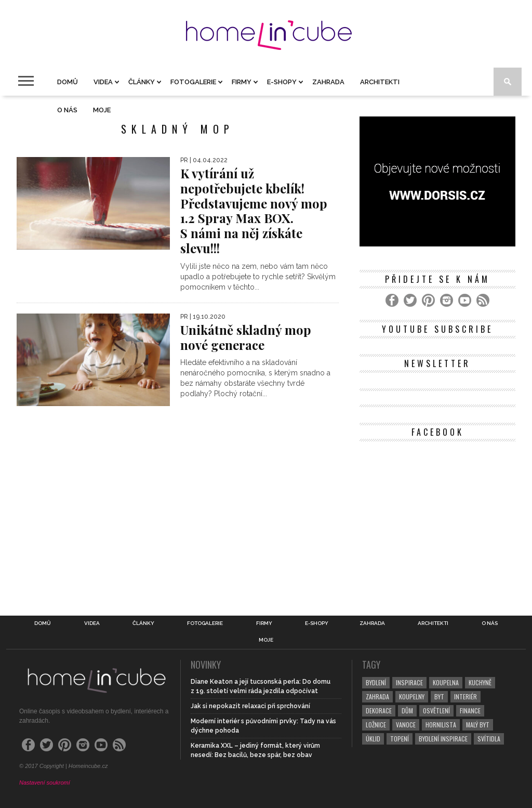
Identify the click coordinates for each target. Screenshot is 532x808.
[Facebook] (392, 300)
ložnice (376, 725)
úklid (373, 739)
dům (407, 711)
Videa (103, 82)
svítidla (489, 739)
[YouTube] (465, 300)
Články (142, 82)
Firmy (242, 82)
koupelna (446, 682)
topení (400, 739)
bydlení (376, 682)
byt (439, 696)
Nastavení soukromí (45, 783)
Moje (102, 110)
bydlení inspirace (443, 739)
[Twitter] (410, 300)
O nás (67, 110)
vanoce (406, 725)
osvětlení (436, 711)
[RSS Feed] (483, 300)
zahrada (377, 696)
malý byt (478, 725)
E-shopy (282, 82)
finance (470, 711)
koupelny (412, 696)
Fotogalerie (193, 82)
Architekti (380, 82)
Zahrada (328, 82)
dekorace (379, 711)
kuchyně (480, 682)
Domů (68, 82)
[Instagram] (447, 300)
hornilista (441, 725)
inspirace (409, 682)
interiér (465, 696)
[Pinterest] (428, 300)
